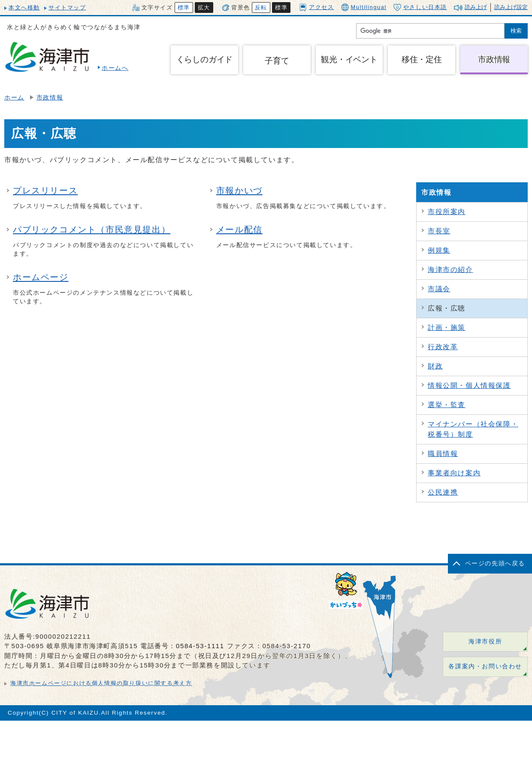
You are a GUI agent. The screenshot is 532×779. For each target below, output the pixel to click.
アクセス (316, 7)
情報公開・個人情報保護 (469, 385)
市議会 (439, 289)
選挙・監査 (447, 405)
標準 (184, 8)
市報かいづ (239, 190)
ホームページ (41, 277)
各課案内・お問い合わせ (485, 666)
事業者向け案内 (454, 473)
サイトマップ (67, 8)
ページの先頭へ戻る (495, 563)
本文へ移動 (24, 8)
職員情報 (443, 454)
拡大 (204, 8)
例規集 (439, 250)
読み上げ (476, 7)
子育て (277, 61)
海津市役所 (485, 642)
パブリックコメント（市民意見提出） (92, 229)
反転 (261, 8)
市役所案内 (447, 212)
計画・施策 (447, 328)
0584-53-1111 (200, 646)
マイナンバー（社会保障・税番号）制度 (473, 429)
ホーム (14, 98)
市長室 (439, 231)
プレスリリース (45, 190)
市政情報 (50, 98)
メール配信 (239, 229)
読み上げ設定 (511, 7)
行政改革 (443, 347)
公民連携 (443, 492)
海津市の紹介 (450, 270)
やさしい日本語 (420, 7)
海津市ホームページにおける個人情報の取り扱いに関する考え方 (101, 683)
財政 (435, 366)
